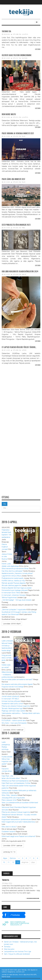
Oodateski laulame (8, 831)
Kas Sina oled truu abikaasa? (12, 571)
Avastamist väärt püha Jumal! (12, 703)
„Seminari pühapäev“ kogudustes (14, 609)
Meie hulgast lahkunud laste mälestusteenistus (18, 822)
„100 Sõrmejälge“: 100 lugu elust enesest (16, 600)
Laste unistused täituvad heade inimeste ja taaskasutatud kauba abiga (7, 646)
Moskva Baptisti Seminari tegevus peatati (17, 588)
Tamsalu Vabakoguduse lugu (12, 708)
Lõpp (33, 862)
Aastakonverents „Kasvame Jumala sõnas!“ (17, 573)
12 (13, 862)
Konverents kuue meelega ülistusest (15, 590)
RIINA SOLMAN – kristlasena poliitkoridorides (7, 674)
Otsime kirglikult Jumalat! (5, 547)
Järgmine (25, 862)
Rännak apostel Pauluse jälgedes (14, 583)
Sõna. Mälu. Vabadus (9, 795)
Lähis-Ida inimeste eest (13, 179)
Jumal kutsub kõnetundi (10, 696)
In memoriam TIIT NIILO (10, 699)
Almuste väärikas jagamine (11, 585)
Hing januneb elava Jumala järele (6, 658)
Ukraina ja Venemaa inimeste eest (18, 134)
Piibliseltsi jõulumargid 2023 (16, 225)
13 (18, 862)
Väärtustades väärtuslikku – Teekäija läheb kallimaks (21, 713)
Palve (24, 136)
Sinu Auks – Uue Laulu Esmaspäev (14, 723)
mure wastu (9, 115)
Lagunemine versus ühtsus (11, 576)
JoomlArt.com (20, 972)
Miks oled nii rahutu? (9, 826)
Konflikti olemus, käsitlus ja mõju (13, 580)
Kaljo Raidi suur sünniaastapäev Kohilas (16, 783)
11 (9, 862)
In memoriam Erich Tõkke (11, 593)
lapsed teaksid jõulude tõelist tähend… (19, 347)
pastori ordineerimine (17, 55)
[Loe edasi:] (12, 624)
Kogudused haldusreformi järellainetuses (16, 819)
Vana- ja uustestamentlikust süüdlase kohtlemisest (20, 802)
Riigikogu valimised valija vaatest (13, 711)
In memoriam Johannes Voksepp (14, 595)
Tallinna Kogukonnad (9, 597)
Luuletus (25, 34)
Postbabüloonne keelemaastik (13, 578)
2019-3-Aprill (10, 522)
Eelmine (13, 858)
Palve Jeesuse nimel (9, 800)
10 (4, 862)
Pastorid (25, 58)
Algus (5, 858)
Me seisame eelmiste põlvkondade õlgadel (17, 684)
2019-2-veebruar (12, 632)
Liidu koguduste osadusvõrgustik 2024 (20, 272)
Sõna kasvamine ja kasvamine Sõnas (15, 568)
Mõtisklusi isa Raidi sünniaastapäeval (15, 781)
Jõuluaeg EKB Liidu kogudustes (13, 797)
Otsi (5, 504)
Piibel (23, 228)
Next (39, 123)
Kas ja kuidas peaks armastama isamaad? (17, 679)
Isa (6, 32)
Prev (3, 123)
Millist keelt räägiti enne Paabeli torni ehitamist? (19, 836)
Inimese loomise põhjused (11, 701)
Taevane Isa (5, 880)
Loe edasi (38, 49)
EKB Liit (24, 274)
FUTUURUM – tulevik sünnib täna (14, 720)
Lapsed (24, 350)
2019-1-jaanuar (11, 733)
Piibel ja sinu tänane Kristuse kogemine (16, 706)
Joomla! (4, 974)
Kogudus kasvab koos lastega (13, 687)
